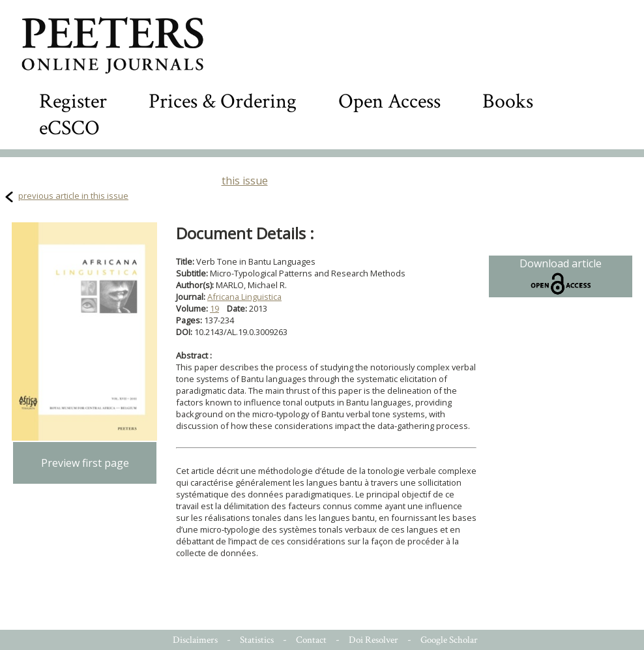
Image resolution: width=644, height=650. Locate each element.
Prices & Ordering (223, 101)
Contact (311, 640)
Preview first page (85, 463)
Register (73, 101)
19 (214, 308)
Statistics (257, 640)
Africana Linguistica (244, 297)
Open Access (389, 101)
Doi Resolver (373, 640)
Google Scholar (449, 640)
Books (508, 101)
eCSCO (69, 128)
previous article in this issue (73, 196)
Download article (561, 276)
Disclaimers (195, 640)
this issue (245, 181)
